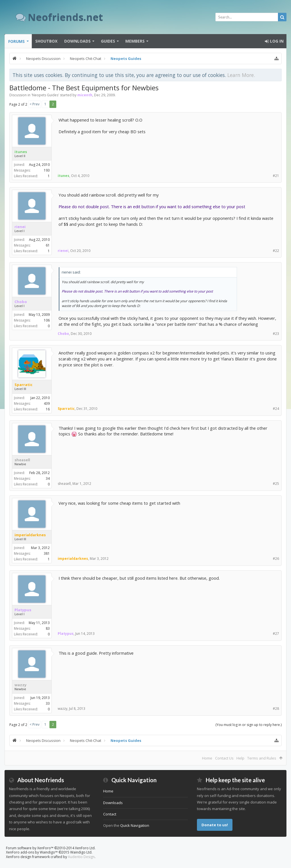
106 (47, 320)
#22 (276, 251)
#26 (276, 559)
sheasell (22, 460)
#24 (276, 409)
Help (240, 758)
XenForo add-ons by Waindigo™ (32, 852)
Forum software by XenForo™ (51, 848)
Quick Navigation (135, 825)
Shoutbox (46, 41)
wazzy (20, 685)
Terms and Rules (262, 758)
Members (135, 41)
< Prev (35, 104)
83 (48, 628)
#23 (276, 334)
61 (48, 245)
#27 (276, 634)
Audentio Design (81, 857)
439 (47, 403)
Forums (16, 41)
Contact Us (224, 758)
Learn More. (241, 75)
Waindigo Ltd (81, 852)
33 (48, 703)
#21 (276, 176)
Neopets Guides (45, 95)
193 (47, 170)
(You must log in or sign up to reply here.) (249, 725)
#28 (276, 709)
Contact (110, 814)
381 (47, 553)
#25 (276, 484)
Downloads (77, 41)
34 (48, 478)
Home (207, 758)
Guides (108, 41)
